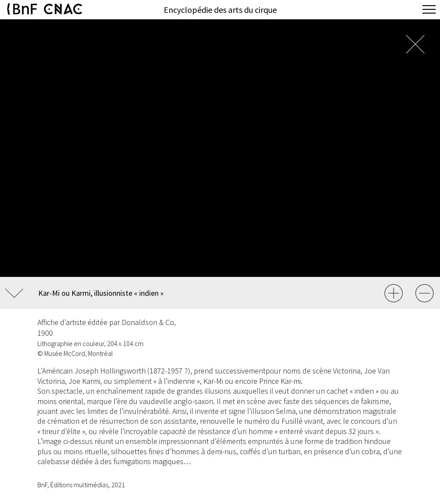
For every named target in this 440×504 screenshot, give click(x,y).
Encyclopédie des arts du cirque (220, 10)
